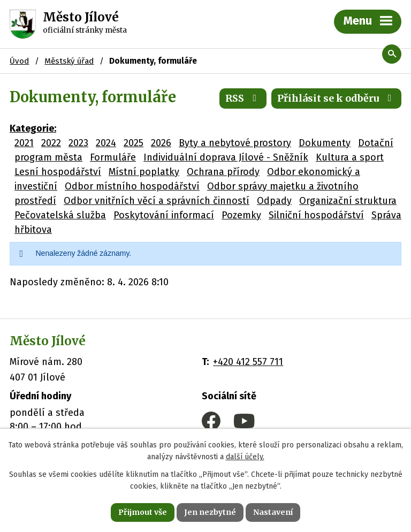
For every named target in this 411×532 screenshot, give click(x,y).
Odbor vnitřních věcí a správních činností (157, 201)
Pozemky (241, 215)
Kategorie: (33, 128)
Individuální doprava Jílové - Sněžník (226, 157)
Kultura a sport (350, 157)
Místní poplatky (144, 172)
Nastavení (273, 512)
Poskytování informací (164, 215)
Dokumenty (325, 143)
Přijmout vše (143, 512)
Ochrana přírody (223, 172)
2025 (134, 143)
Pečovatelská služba (60, 215)
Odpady (274, 201)
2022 (51, 143)
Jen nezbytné (210, 512)
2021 (24, 143)
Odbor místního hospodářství (132, 186)
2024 (106, 143)
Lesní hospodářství (58, 172)
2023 (78, 143)
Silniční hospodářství (316, 215)
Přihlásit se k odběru (337, 98)
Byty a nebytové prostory (235, 143)
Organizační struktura (348, 201)
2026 (161, 143)
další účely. (245, 457)
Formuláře (113, 157)
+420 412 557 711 (248, 362)
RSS (243, 98)
